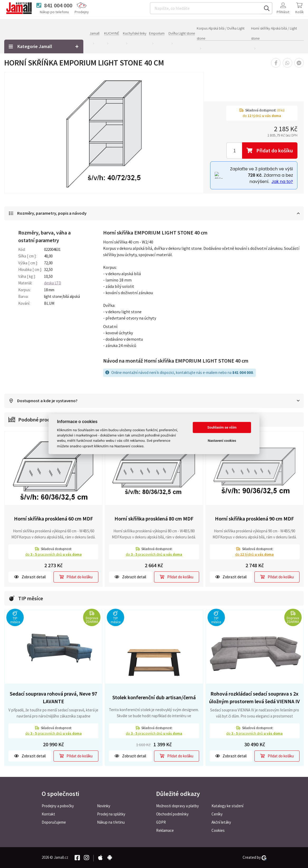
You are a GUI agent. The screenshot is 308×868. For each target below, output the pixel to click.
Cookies (218, 830)
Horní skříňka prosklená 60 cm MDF (54, 519)
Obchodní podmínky (172, 814)
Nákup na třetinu (111, 822)
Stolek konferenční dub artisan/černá (154, 698)
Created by (254, 857)
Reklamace (165, 830)
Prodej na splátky (111, 814)
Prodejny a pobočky (58, 806)
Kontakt (48, 814)
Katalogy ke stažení (227, 806)
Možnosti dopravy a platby (177, 806)
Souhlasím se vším (222, 427)
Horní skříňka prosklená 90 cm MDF (254, 519)
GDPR (161, 822)
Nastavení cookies (222, 441)
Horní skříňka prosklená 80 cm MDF (154, 519)
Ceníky (217, 814)
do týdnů (254, 555)
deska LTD (53, 283)
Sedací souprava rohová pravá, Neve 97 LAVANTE (53, 698)
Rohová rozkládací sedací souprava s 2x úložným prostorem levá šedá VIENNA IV (254, 698)
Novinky (104, 806)
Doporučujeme (54, 822)
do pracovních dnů (54, 555)
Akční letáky (221, 822)
